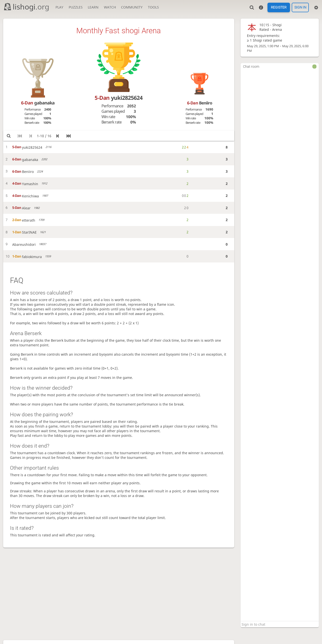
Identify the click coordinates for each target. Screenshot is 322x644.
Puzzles (76, 7)
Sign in (300, 8)
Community (132, 7)
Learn (93, 7)
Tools (153, 7)
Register (279, 8)
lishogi (26, 7)
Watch (110, 7)
